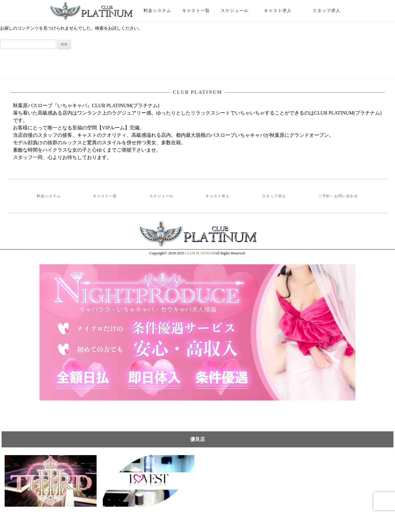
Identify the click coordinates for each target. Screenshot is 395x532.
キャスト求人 (282, 11)
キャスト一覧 (196, 11)
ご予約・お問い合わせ (338, 196)
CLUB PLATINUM (200, 253)
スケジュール (235, 11)
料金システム (157, 11)
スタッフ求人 (332, 11)
